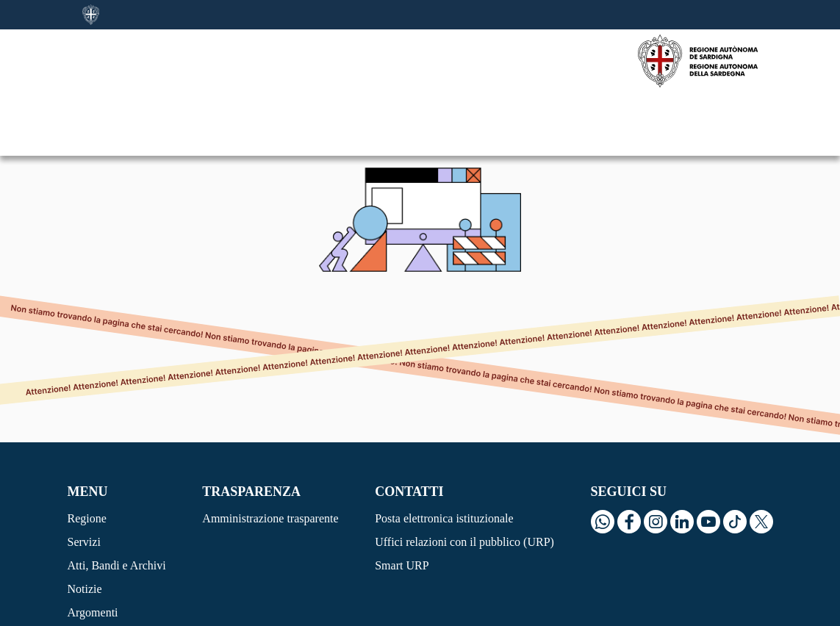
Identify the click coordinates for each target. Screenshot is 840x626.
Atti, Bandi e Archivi (117, 502)
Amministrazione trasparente (270, 455)
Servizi (84, 479)
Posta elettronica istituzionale (444, 455)
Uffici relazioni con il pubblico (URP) (464, 479)
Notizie (85, 526)
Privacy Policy (181, 611)
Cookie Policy (101, 611)
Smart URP (402, 502)
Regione (87, 455)
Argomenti (93, 549)
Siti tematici (96, 573)
